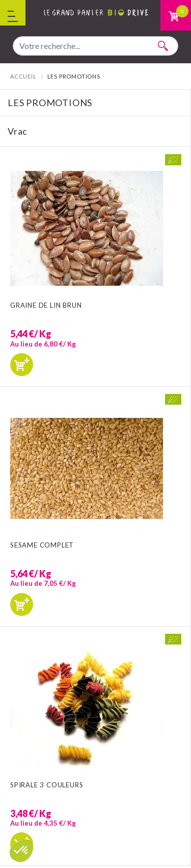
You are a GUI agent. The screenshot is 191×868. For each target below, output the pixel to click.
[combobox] (95, 46)
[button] (21, 851)
